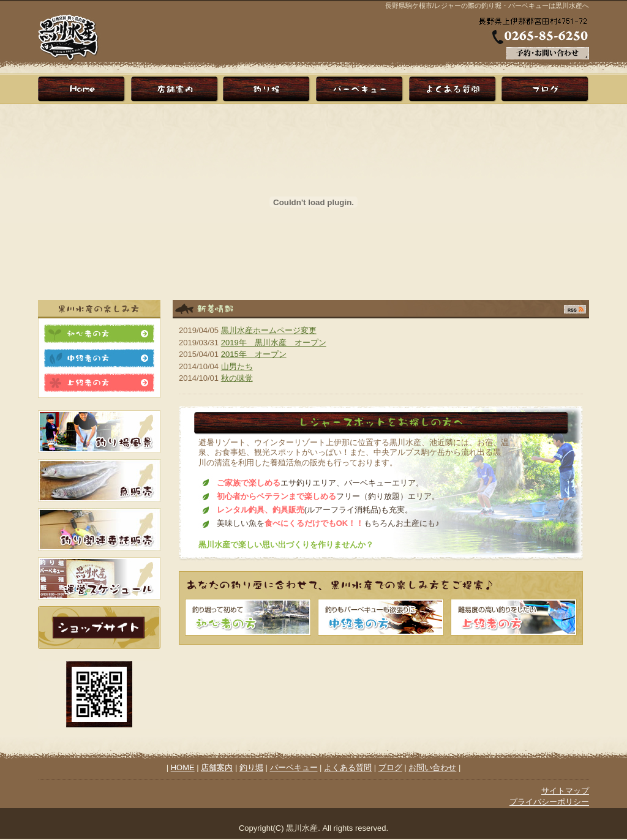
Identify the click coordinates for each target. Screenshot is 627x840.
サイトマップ (565, 791)
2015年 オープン (254, 354)
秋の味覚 (237, 378)
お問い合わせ (432, 767)
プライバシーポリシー (549, 802)
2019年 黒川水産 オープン (274, 343)
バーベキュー (359, 89)
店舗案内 (176, 89)
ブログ (543, 89)
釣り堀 (268, 89)
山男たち (237, 366)
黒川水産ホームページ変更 (269, 330)
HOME (84, 89)
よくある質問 (348, 767)
